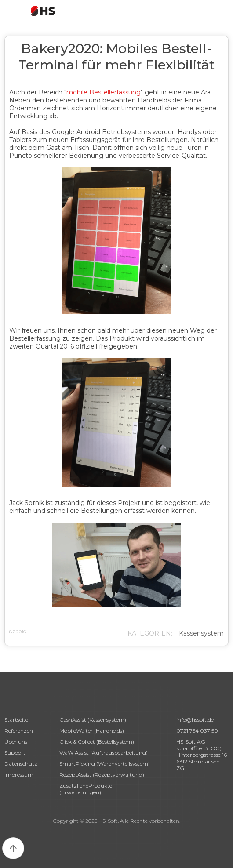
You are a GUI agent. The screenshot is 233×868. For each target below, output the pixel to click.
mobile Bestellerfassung (104, 92)
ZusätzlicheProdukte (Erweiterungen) (86, 789)
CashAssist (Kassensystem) (93, 720)
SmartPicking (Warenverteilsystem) (105, 764)
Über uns (16, 742)
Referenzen (19, 731)
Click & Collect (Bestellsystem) (97, 742)
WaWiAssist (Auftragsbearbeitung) (104, 753)
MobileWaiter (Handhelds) (92, 731)
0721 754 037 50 (197, 731)
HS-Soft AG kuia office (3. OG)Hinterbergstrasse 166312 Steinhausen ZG (202, 755)
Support (15, 753)
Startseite (16, 720)
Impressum (19, 775)
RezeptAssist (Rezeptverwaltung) (102, 775)
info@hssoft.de (195, 720)
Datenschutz (21, 764)
